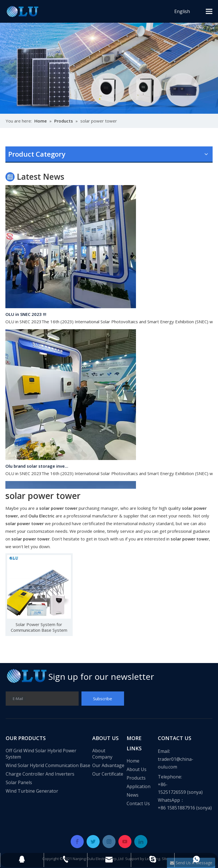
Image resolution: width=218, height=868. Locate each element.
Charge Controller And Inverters (40, 774)
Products (136, 778)
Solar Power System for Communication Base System (39, 627)
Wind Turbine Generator (32, 791)
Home (133, 761)
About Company (102, 754)
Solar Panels (19, 782)
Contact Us (138, 803)
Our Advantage (108, 765)
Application (139, 786)
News (133, 795)
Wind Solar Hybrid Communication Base (48, 765)
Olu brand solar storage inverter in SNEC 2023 (37, 467)
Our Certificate (108, 774)
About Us (137, 769)
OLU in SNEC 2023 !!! (26, 315)
